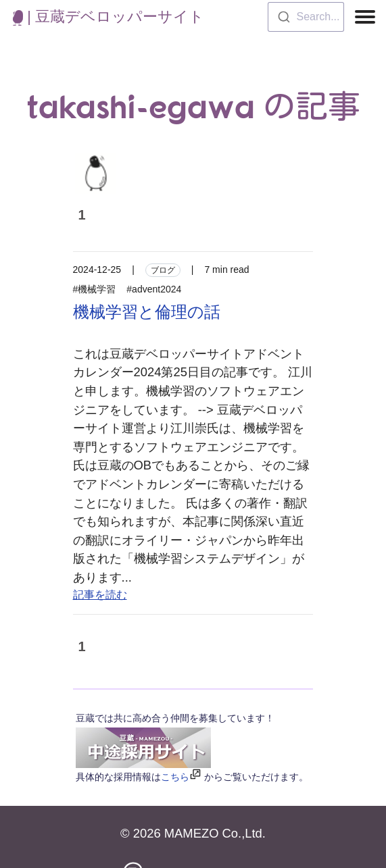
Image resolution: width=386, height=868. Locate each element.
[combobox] (306, 17)
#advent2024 (154, 289)
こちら (175, 777)
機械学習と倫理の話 (147, 312)
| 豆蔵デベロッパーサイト (108, 17)
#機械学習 (95, 289)
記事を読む (100, 595)
